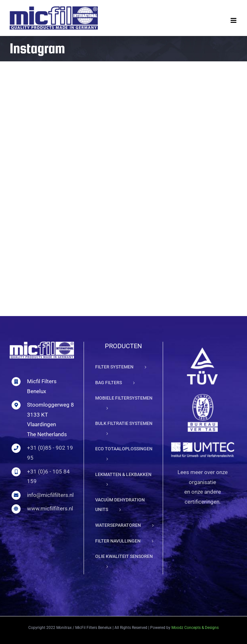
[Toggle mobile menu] (234, 20)
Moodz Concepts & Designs (195, 628)
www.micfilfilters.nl (50, 508)
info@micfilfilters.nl (50, 495)
